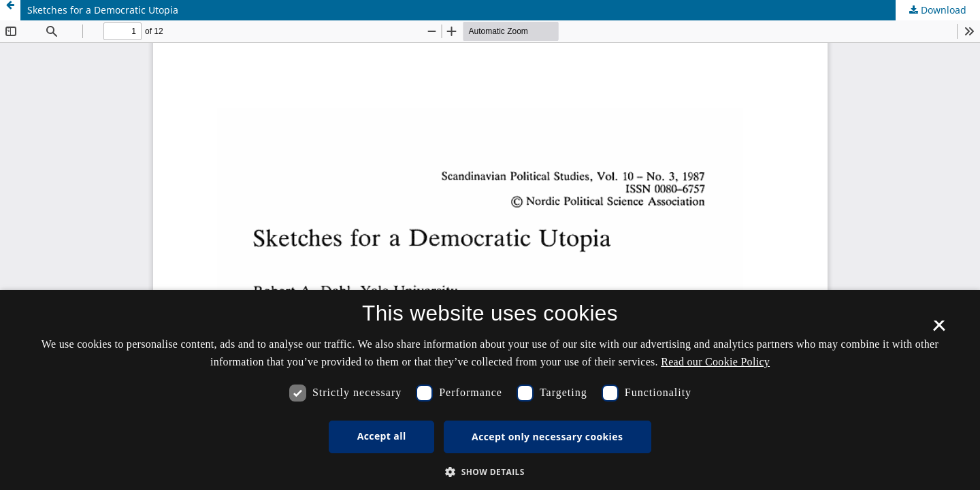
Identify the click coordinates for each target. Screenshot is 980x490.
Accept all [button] (382, 436)
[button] (490, 472)
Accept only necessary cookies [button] (547, 437)
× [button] (939, 330)
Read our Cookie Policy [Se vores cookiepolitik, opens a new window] (715, 362)
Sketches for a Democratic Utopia (103, 10)
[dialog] (490, 390)
